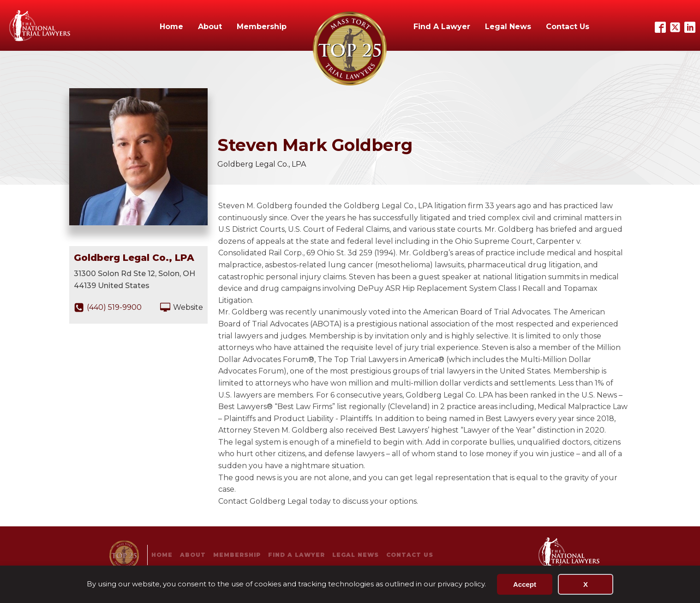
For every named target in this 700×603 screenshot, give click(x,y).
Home (171, 27)
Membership (262, 27)
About (210, 27)
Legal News (508, 27)
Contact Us (568, 27)
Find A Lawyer (442, 27)
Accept (525, 584)
